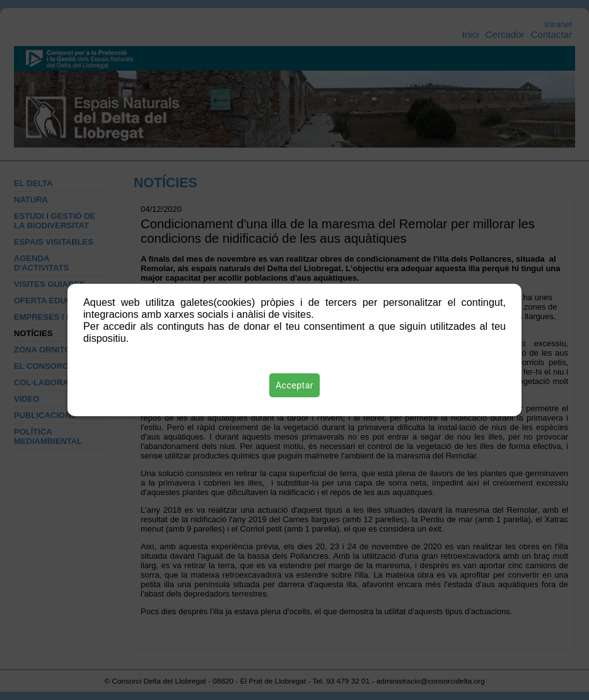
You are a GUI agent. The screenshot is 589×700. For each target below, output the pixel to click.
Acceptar (294, 385)
